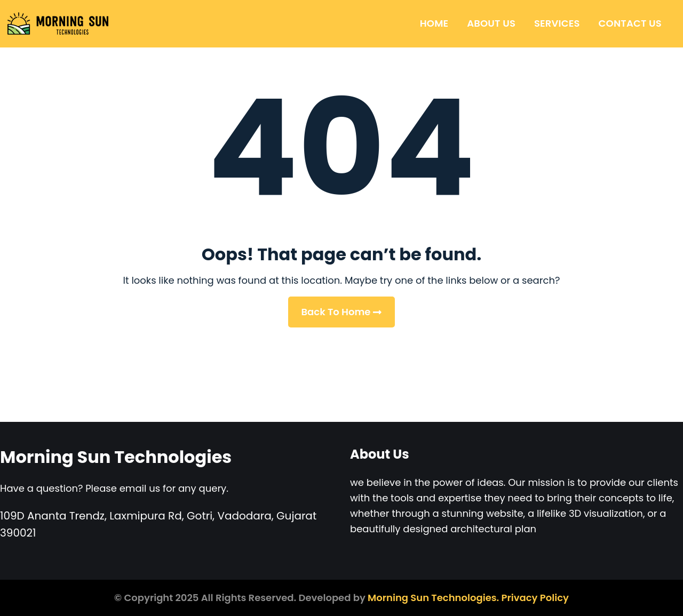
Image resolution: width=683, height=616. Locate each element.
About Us (491, 23)
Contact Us (630, 23)
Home (434, 23)
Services (557, 23)
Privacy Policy (535, 598)
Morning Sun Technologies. (433, 598)
